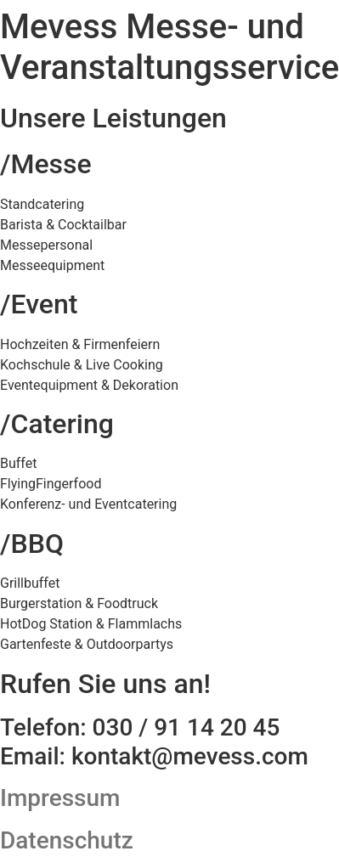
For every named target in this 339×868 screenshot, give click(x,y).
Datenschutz (67, 840)
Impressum (60, 798)
